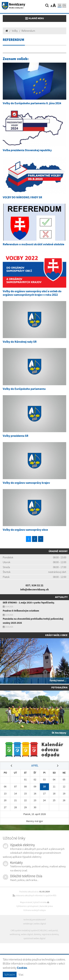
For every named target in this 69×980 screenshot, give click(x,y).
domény (37, 934)
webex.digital (40, 924)
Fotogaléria (59, 687)
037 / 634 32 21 (34, 585)
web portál (53, 930)
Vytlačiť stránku (41, 902)
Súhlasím (10, 974)
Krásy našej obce (56, 635)
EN (64, 5)
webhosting (15, 934)
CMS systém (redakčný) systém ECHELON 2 (29, 930)
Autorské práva (46, 906)
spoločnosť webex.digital (34, 938)
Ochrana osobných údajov (35, 910)
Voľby (15, 31)
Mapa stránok (26, 902)
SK (60, 5)
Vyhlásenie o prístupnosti (27, 906)
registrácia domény (50, 934)
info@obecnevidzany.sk (34, 589)
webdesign (28, 924)
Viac (21, 974)
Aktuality (61, 597)
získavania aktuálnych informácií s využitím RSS (34, 895)
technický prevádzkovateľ (35, 920)
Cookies (22, 968)
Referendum (28, 31)
